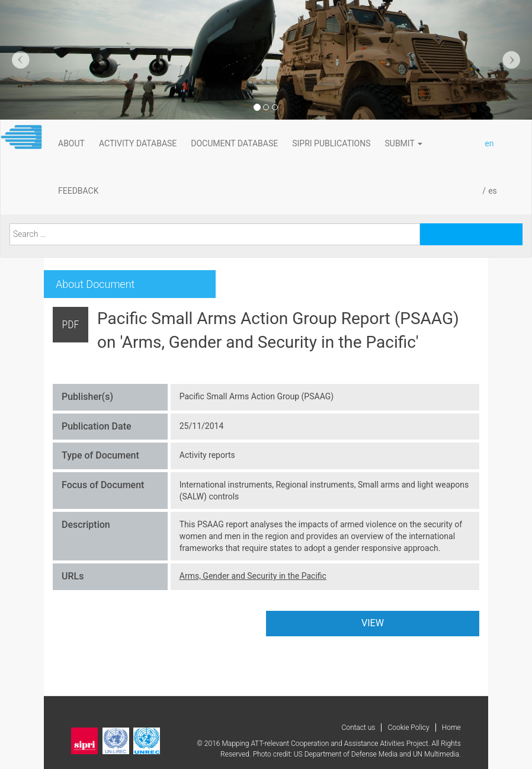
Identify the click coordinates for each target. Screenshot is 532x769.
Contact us (358, 728)
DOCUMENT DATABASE (234, 143)
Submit (404, 143)
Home (451, 728)
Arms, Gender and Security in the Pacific (253, 576)
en (489, 143)
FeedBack (78, 191)
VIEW (373, 623)
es (493, 191)
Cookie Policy (408, 728)
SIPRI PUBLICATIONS (331, 143)
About (71, 143)
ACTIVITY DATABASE (138, 143)
